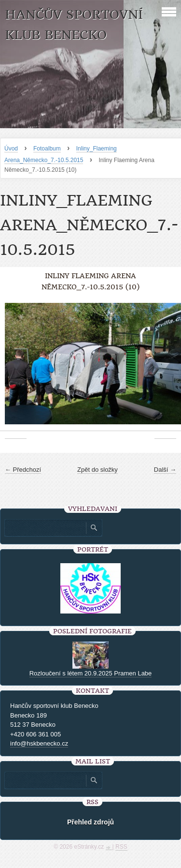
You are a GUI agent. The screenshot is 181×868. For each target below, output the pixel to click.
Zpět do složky (97, 470)
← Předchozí (23, 470)
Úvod (11, 149)
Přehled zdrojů (90, 822)
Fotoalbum (47, 149)
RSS (121, 847)
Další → (165, 470)
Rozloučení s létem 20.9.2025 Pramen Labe (91, 673)
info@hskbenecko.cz (39, 743)
